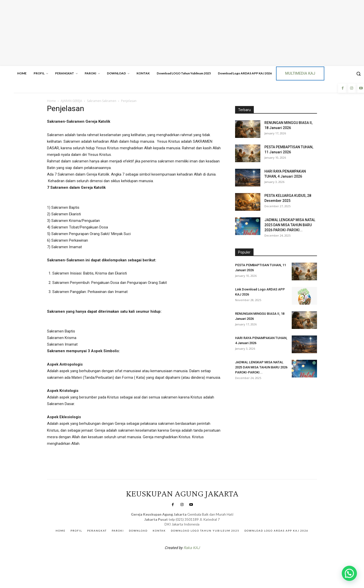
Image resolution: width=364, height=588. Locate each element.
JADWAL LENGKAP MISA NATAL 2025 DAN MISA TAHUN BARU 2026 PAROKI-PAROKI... (290, 225)
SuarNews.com (174, 561)
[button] (349, 573)
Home (51, 101)
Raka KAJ (192, 548)
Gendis (197, 561)
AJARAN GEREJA (71, 101)
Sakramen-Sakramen (102, 101)
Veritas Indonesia (249, 395)
